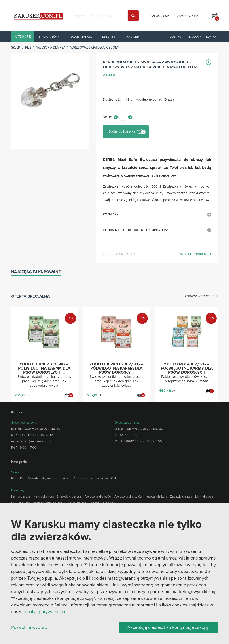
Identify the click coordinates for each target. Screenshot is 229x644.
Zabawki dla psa (181, 496)
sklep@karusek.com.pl (36, 441)
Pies (28, 47)
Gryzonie (48, 478)
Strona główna (50, 37)
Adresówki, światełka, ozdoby (94, 47)
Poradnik (133, 37)
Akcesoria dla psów (98, 496)
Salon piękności (82, 37)
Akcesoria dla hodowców (91, 478)
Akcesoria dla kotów (128, 496)
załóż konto (187, 16)
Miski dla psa (204, 496)
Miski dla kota (20, 503)
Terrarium (64, 478)
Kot (22, 478)
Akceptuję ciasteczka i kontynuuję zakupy (168, 627)
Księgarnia (110, 37)
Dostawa (176, 37)
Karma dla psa (21, 496)
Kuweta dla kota (156, 496)
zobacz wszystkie (199, 296)
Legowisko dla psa (102, 503)
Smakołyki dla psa (69, 496)
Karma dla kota (44, 496)
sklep (16, 47)
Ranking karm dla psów (49, 503)
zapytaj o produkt (193, 254)
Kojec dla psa (77, 503)
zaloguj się (160, 16)
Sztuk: (107, 117)
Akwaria (33, 478)
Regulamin (194, 37)
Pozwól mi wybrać (29, 627)
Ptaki (114, 478)
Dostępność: (112, 100)
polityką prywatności (45, 611)
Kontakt (212, 37)
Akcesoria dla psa (51, 47)
